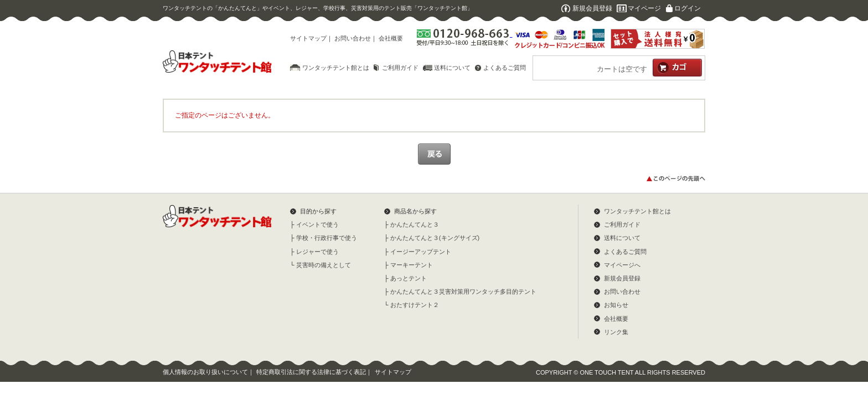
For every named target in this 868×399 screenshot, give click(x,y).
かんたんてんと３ (415, 224)
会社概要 (391, 38)
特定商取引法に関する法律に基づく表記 (311, 372)
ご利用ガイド (400, 68)
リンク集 (616, 332)
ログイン (688, 8)
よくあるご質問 (505, 68)
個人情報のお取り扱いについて (205, 372)
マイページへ (622, 265)
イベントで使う (317, 224)
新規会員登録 (592, 8)
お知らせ (616, 305)
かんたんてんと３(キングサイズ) (435, 238)
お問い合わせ (353, 38)
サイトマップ (308, 38)
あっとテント (409, 278)
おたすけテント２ (415, 305)
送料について (452, 68)
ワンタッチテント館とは (336, 68)
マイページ (644, 8)
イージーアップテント (421, 252)
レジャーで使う (317, 252)
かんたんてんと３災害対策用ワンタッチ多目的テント (463, 291)
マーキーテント (412, 265)
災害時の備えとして (324, 265)
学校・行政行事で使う (327, 238)
